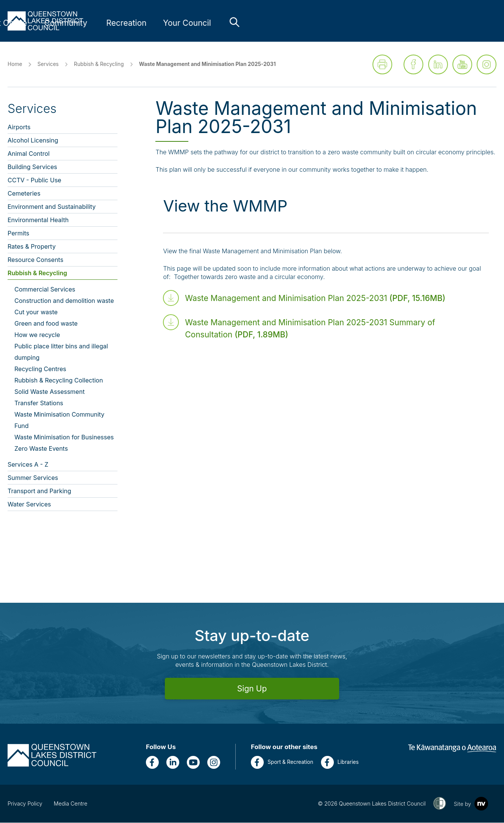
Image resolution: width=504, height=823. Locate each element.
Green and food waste (46, 324)
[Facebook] (152, 763)
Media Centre (71, 804)
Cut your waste (36, 312)
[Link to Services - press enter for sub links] (201, 23)
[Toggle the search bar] (491, 22)
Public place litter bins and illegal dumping (61, 352)
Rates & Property (32, 247)
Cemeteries (24, 194)
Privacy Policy (25, 804)
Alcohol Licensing (33, 141)
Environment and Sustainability (52, 207)
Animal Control (29, 154)
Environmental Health (38, 220)
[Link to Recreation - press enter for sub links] (383, 23)
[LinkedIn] (173, 763)
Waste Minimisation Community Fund (59, 420)
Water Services (29, 505)
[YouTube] (193, 763)
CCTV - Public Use (34, 180)
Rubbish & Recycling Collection (59, 381)
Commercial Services (45, 290)
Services (48, 64)
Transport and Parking (39, 491)
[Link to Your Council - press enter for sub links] (443, 23)
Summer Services (33, 478)
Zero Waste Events (41, 449)
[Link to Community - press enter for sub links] (322, 23)
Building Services (32, 167)
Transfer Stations (39, 403)
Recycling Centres (40, 369)
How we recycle (37, 335)
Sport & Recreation (282, 763)
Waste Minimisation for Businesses (64, 437)
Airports (19, 127)
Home (15, 64)
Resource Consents (35, 260)
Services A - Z (28, 465)
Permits (18, 234)
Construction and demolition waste (64, 301)
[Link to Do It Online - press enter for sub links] (261, 23)
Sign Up (252, 689)
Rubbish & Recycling (99, 64)
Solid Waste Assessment (49, 392)
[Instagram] (214, 763)
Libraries (340, 763)
